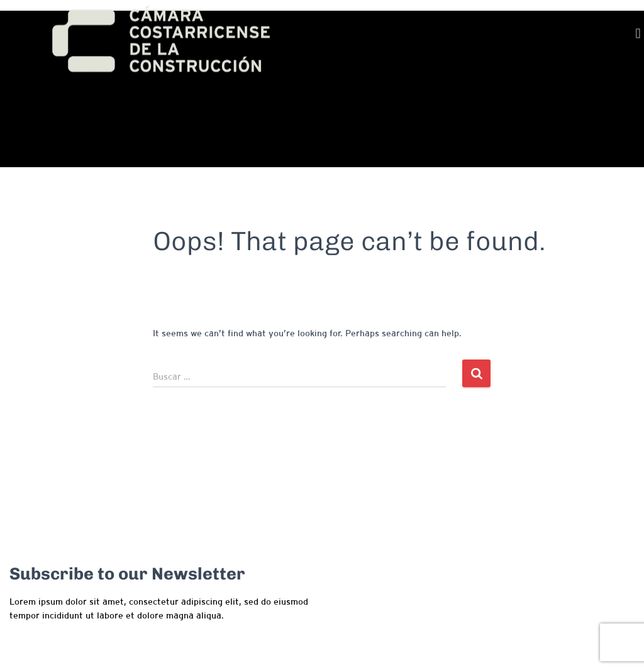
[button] (638, 36)
